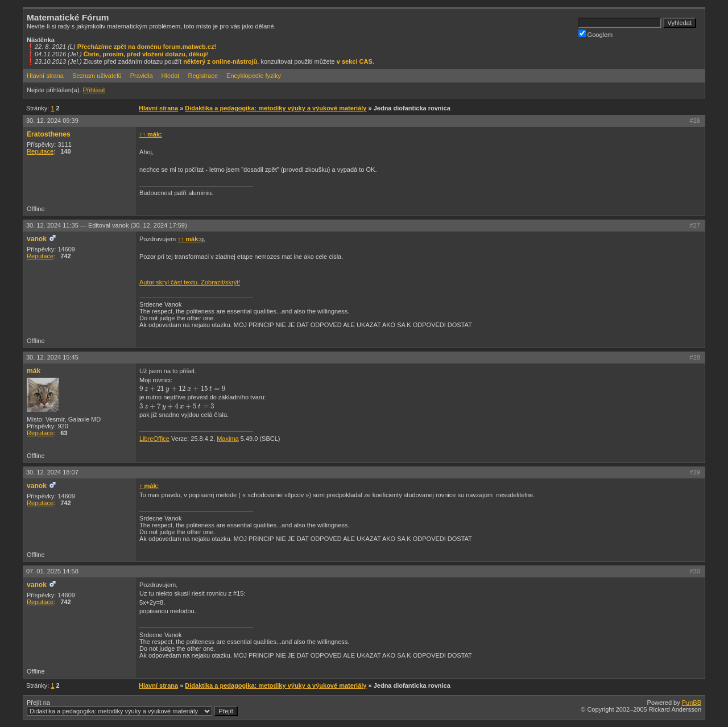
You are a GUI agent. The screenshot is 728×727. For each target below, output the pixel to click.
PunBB (692, 703)
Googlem (596, 34)
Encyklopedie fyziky (254, 76)
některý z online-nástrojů (220, 61)
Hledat (171, 76)
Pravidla (142, 76)
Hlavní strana (45, 76)
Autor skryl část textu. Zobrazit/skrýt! (190, 282)
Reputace (40, 151)
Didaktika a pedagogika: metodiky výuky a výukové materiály (276, 108)
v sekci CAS (355, 61)
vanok (37, 239)
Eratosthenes (49, 134)
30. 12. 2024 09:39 (52, 121)
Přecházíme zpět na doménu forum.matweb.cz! (147, 47)
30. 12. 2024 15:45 (52, 357)
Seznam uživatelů (97, 76)
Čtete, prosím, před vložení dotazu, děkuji (145, 54)
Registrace (203, 76)
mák (34, 371)
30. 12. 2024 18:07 (52, 472)
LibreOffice (154, 439)
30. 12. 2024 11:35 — (107, 225)
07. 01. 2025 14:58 (52, 571)
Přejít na (132, 708)
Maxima (228, 439)
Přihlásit (94, 90)
